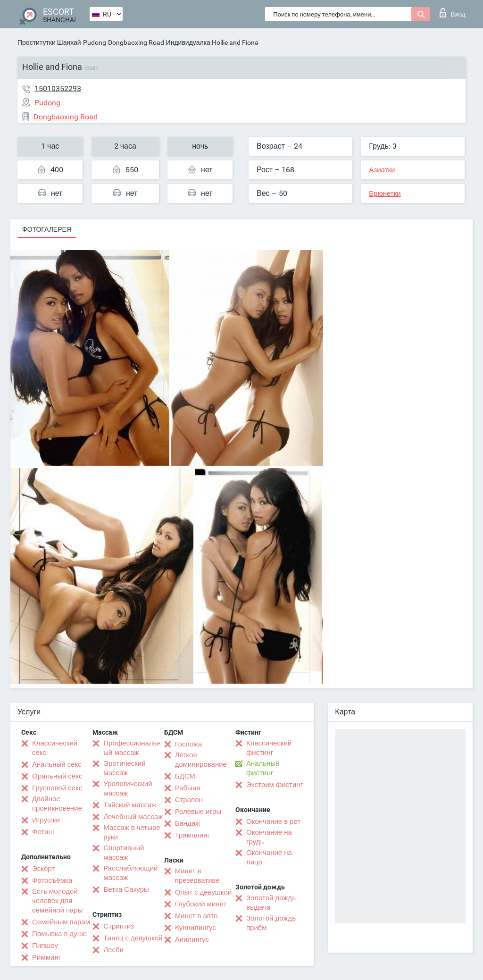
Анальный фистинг (263, 768)
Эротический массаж (124, 768)
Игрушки (46, 820)
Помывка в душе (59, 934)
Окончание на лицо (269, 857)
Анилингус (192, 939)
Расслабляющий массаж (130, 873)
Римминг (46, 957)
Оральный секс (57, 776)
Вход (453, 13)
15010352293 (58, 88)
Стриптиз (119, 926)
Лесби (113, 950)
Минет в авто (196, 916)
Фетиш (43, 832)
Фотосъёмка (52, 880)
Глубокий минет (201, 904)
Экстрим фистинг (275, 785)
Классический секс (55, 748)
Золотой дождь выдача (271, 903)
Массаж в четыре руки (132, 832)
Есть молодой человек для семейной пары (57, 901)
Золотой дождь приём (271, 923)
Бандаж (188, 823)
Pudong (95, 42)
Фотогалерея (47, 229)
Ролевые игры (198, 812)
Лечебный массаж (133, 817)
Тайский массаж (130, 805)
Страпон (189, 800)
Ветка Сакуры (126, 889)
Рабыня (188, 788)
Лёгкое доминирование (201, 760)
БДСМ (185, 776)
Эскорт (43, 869)
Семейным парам (61, 922)
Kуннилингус (196, 928)
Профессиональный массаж (132, 748)
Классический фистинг (269, 748)
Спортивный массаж (124, 853)
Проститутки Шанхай (49, 42)
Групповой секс (57, 788)
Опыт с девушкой (204, 892)
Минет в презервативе (197, 876)
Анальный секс (57, 764)
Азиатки (382, 170)
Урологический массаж (128, 788)
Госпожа (189, 744)
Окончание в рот (273, 821)
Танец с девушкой (133, 938)
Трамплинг (192, 835)
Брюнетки (385, 193)
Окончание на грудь (269, 837)
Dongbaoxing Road (136, 42)
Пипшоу (45, 946)
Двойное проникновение (57, 804)
